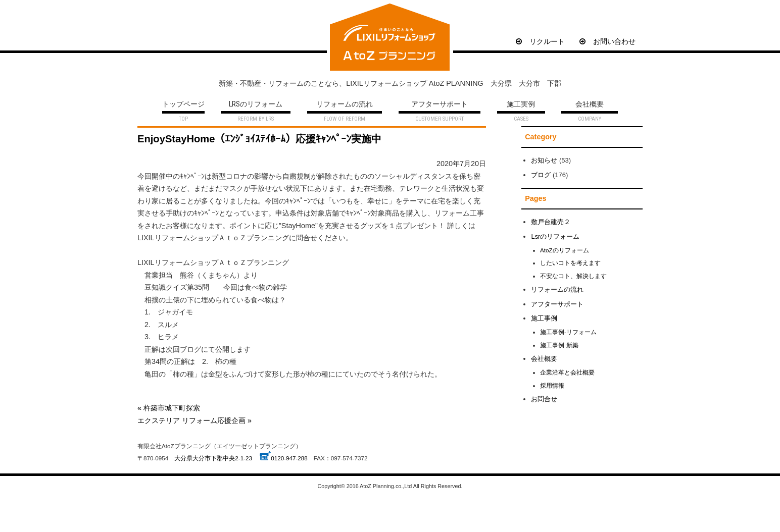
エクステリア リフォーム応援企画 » (194, 420)
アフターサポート (440, 105)
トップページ (183, 105)
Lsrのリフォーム (555, 236)
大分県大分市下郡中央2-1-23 (213, 458)
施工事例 (544, 318)
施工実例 (521, 105)
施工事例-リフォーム (568, 332)
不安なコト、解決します (573, 276)
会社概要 (590, 105)
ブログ (541, 175)
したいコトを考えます (570, 263)
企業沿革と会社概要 (567, 372)
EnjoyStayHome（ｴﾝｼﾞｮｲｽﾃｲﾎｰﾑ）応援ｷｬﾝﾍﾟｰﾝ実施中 (259, 139)
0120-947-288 (289, 458)
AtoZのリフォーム (565, 250)
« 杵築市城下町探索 (169, 408)
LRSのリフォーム (256, 105)
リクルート (540, 41)
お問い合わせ (607, 41)
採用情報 (552, 385)
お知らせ (544, 160)
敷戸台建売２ (551, 222)
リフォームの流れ (345, 105)
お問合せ (544, 399)
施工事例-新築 (559, 345)
